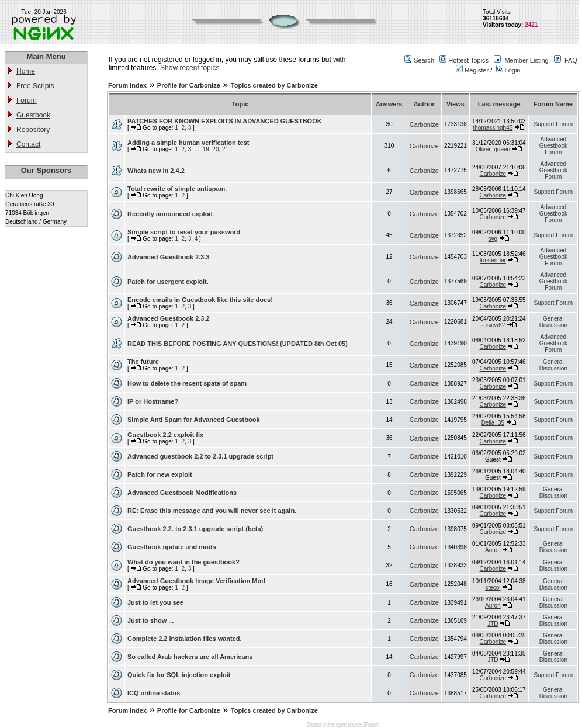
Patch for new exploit (160, 474)
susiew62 (493, 325)
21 (225, 149)
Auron (493, 550)
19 (206, 149)
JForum (370, 725)
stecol (493, 587)
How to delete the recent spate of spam (187, 383)
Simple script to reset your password (184, 232)
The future (143, 362)
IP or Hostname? (153, 401)
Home (26, 71)
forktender (493, 260)
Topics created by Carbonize (274, 85)
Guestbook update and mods (172, 547)
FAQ (571, 60)
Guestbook (33, 115)
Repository (33, 130)
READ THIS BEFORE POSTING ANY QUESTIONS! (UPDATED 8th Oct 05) (238, 344)
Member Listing (526, 60)
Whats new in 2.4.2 (156, 171)
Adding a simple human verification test (188, 143)
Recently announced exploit (170, 214)
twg (493, 239)
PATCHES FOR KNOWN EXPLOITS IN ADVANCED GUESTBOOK (225, 121)
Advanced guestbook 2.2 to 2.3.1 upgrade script (200, 456)
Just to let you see (155, 602)
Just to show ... (150, 620)
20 (215, 149)
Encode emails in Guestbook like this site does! (200, 300)
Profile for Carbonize (189, 85)
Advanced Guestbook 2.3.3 (169, 257)
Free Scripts (35, 86)
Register (472, 70)
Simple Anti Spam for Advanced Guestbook (194, 420)
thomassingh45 (493, 128)
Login (508, 70)
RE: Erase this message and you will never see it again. (212, 511)
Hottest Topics (468, 60)
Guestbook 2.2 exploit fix (165, 435)
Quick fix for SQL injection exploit (179, 675)
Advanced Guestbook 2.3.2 (169, 318)
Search (424, 60)
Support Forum (553, 124)
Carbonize (424, 124)
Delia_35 (493, 423)
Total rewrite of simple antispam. (177, 189)
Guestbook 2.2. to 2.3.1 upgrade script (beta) (195, 529)
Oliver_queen (493, 149)
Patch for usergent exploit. (168, 282)
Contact (28, 144)
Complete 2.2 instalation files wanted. (185, 639)
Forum (27, 100)
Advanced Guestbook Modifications (182, 493)
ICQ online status (154, 693)
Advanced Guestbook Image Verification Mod (196, 581)
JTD (493, 624)
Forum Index (127, 85)
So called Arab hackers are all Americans (190, 657)
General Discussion (553, 322)
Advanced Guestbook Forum (553, 146)
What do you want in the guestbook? (183, 562)
